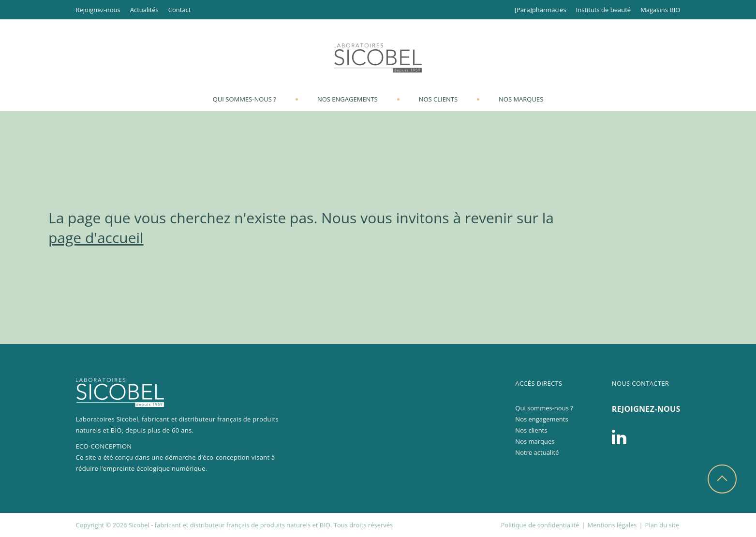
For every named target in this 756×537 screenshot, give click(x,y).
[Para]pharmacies (541, 10)
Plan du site (662, 525)
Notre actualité (537, 452)
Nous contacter (640, 383)
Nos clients (438, 99)
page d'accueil (96, 238)
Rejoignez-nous (98, 10)
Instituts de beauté (604, 10)
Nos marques (521, 99)
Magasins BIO (660, 10)
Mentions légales (612, 525)
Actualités (144, 10)
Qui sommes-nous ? (245, 99)
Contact (180, 10)
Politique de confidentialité (540, 525)
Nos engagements (348, 99)
